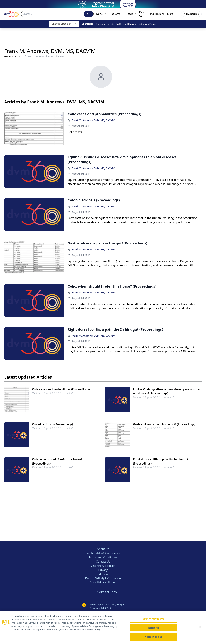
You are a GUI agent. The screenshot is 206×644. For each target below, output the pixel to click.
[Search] (52, 14)
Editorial (103, 574)
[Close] (200, 627)
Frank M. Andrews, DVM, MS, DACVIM (93, 120)
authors (18, 56)
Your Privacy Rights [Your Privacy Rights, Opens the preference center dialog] (153, 619)
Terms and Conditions (103, 557)
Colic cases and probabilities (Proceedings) (61, 389)
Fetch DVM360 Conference (103, 553)
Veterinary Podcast (148, 24)
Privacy (103, 570)
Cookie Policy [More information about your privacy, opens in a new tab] (93, 630)
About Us (103, 549)
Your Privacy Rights (103, 582)
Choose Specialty (64, 24)
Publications (157, 14)
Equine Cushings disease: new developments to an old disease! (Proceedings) (167, 391)
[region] (103, 627)
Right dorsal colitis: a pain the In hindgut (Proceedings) (161, 461)
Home (8, 56)
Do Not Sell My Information (103, 578)
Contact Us (103, 562)
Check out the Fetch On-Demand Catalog (116, 24)
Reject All (153, 628)
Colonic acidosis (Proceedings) (53, 424)
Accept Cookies (153, 637)
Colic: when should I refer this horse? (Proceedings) (57, 461)
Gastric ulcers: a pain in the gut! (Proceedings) (164, 424)
